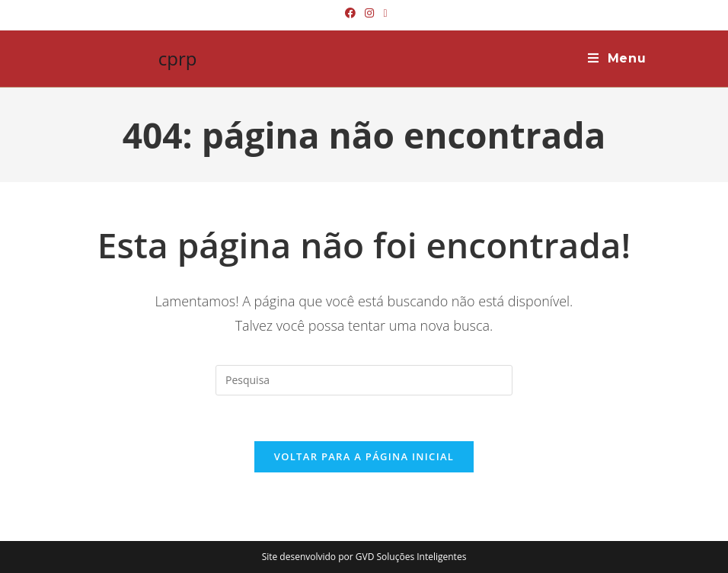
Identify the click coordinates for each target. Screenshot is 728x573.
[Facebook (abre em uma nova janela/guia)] (350, 13)
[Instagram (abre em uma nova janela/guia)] (369, 13)
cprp (178, 58)
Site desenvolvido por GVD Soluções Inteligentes (364, 557)
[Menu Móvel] (617, 59)
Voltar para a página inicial (364, 456)
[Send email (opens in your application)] (383, 13)
